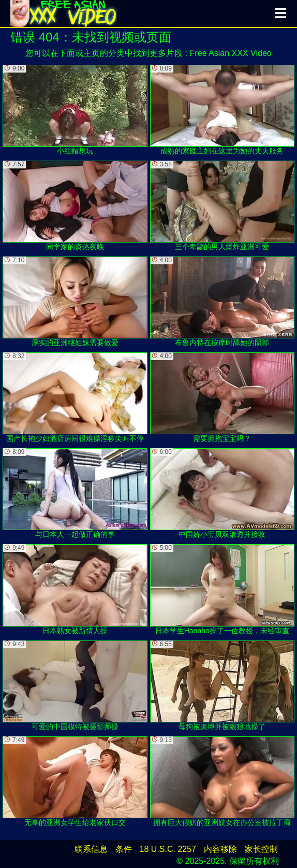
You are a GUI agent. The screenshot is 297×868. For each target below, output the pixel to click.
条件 (124, 849)
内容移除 (220, 849)
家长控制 (261, 849)
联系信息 (91, 849)
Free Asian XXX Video (231, 53)
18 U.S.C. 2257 (168, 849)
